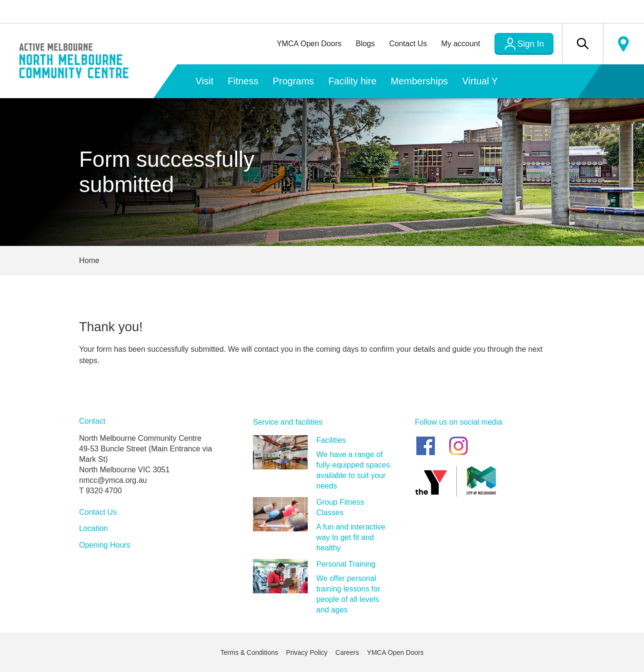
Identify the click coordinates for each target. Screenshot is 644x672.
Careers (347, 652)
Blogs (365, 44)
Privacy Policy (307, 652)
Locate (624, 44)
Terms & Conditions (249, 652)
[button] (583, 44)
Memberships (419, 81)
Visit (205, 81)
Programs (293, 81)
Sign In (531, 44)
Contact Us (408, 44)
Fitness (243, 81)
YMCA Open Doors (309, 44)
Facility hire (352, 81)
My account (461, 44)
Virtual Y (480, 81)
